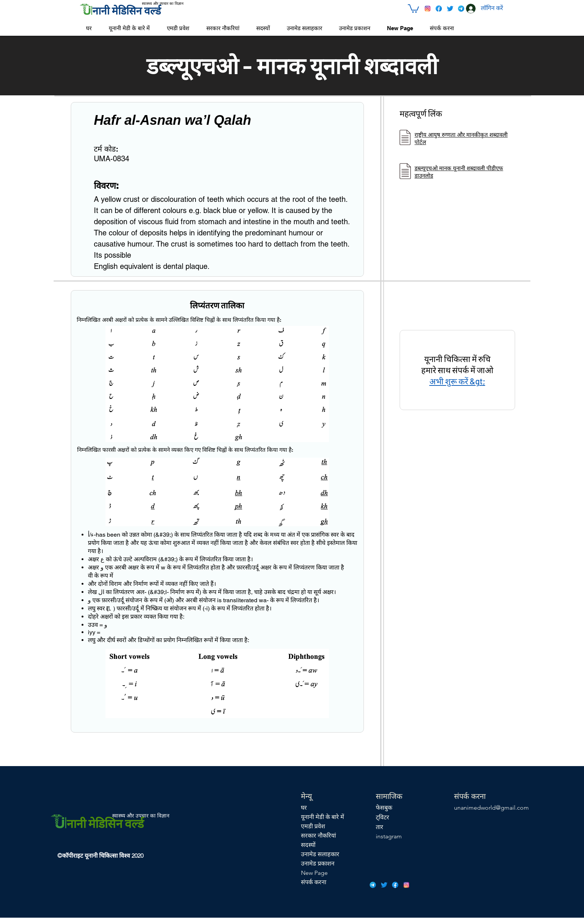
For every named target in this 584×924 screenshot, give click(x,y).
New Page (314, 873)
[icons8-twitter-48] (450, 9)
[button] (413, 8)
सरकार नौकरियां (318, 836)
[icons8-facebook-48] (439, 9)
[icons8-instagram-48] (428, 9)
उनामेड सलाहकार (320, 854)
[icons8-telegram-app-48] (461, 9)
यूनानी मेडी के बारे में (323, 817)
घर (304, 808)
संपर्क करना (314, 882)
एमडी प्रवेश (313, 826)
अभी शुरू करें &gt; (457, 381)
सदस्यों (308, 845)
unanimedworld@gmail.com (491, 808)
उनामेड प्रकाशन (318, 863)
